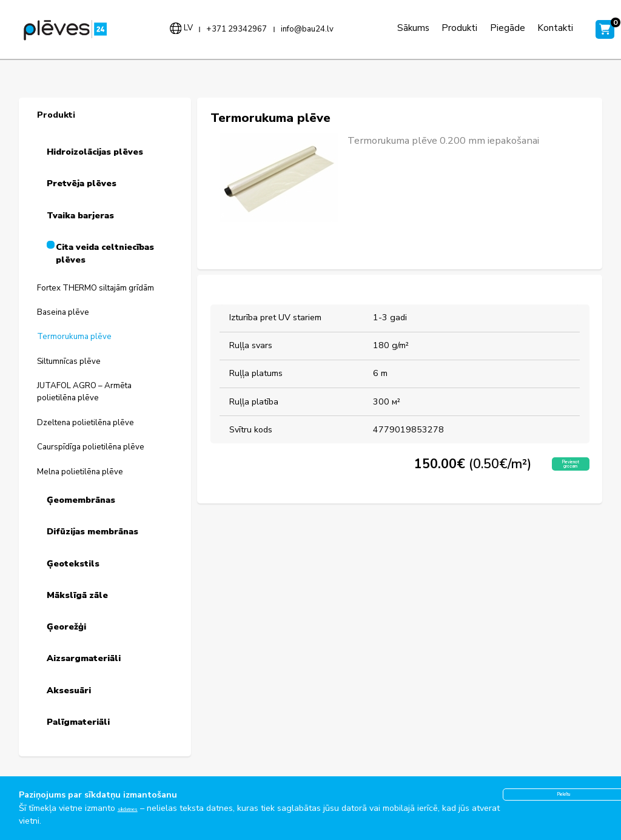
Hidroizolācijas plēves (95, 152)
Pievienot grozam (554, 468)
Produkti (443, 28)
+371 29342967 (229, 29)
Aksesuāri (69, 690)
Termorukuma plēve (74, 337)
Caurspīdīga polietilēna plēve (91, 447)
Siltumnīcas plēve (69, 361)
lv (180, 28)
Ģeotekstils (73, 564)
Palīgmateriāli (78, 722)
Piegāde (491, 28)
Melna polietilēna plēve (80, 472)
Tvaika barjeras (80, 216)
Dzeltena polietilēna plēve (86, 423)
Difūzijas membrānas (92, 532)
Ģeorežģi (66, 627)
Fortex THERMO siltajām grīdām (96, 288)
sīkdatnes (136, 808)
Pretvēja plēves (82, 183)
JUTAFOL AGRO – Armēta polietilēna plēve (84, 392)
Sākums (397, 28)
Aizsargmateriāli (84, 658)
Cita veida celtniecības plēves (105, 254)
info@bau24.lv (299, 29)
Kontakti (539, 28)
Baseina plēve (63, 312)
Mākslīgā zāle (77, 595)
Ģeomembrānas (81, 500)
